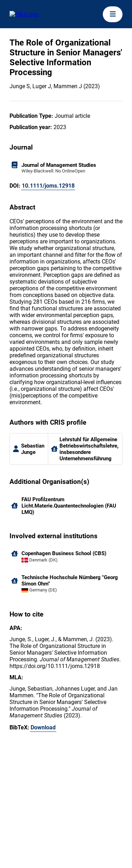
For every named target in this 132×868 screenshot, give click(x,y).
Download (43, 727)
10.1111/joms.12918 (48, 186)
